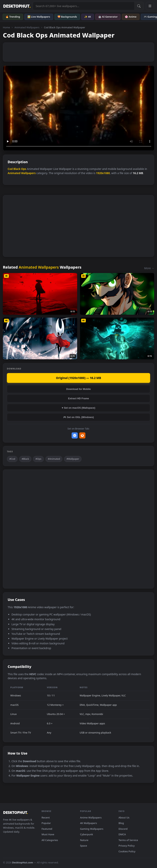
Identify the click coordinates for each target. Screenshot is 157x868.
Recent (46, 817)
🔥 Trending (13, 17)
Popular (46, 823)
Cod (10, 169)
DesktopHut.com (22, 862)
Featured (47, 829)
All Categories (50, 840)
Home (6, 27)
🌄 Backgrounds (67, 17)
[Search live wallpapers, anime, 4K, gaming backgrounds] (84, 6)
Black (17, 169)
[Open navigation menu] (150, 6)
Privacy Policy (127, 846)
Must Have (48, 834)
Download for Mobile (78, 389)
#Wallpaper (73, 459)
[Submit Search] (139, 6)
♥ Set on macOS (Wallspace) (79, 408)
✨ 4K (88, 17)
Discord (123, 829)
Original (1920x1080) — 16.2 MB (78, 378)
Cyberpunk (87, 834)
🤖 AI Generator (108, 17)
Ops (24, 169)
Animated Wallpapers (27, 27)
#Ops (38, 459)
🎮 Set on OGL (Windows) (78, 417)
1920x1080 (103, 173)
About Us (124, 817)
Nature (84, 840)
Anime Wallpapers (91, 817)
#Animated (54, 459)
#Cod (12, 459)
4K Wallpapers (88, 823)
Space (84, 846)
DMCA (122, 834)
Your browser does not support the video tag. (79, 108)
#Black (25, 459)
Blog (121, 823)
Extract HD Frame (78, 398)
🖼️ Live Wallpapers (39, 17)
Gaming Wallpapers (92, 829)
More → (149, 268)
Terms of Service (128, 840)
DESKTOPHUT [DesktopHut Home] (17, 6)
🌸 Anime (131, 17)
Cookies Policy (127, 851)
